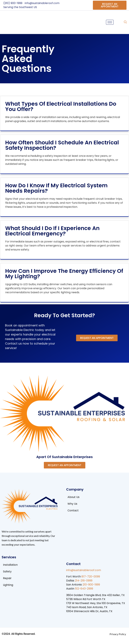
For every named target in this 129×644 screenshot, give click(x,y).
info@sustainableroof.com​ (84, 570)
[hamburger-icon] (110, 22)
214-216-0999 (84, 581)
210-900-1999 (91, 585)
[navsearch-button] (125, 22)
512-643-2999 (84, 589)
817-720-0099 (91, 577)
